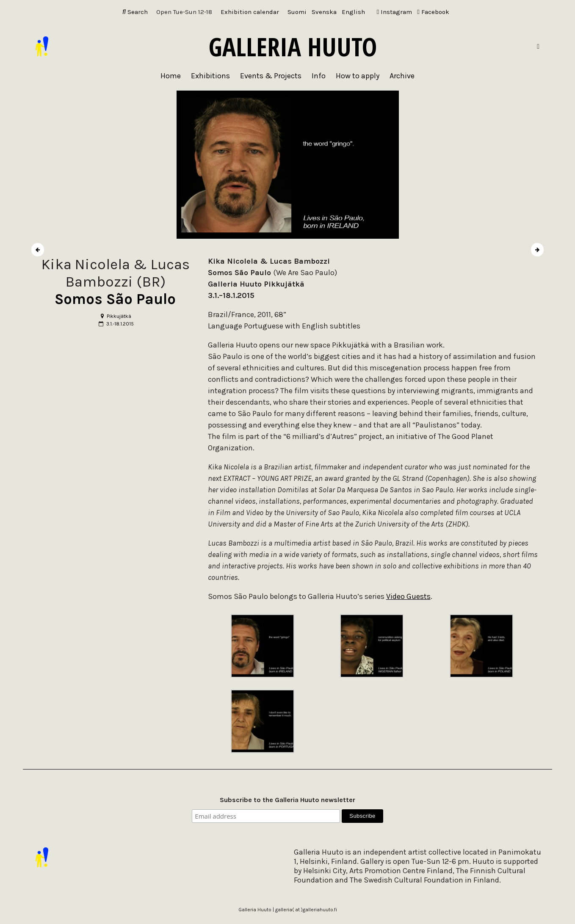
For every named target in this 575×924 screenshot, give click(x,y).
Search (135, 12)
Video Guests (408, 596)
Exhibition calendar (250, 12)
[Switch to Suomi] (297, 12)
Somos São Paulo (115, 299)
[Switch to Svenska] (324, 12)
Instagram (394, 12)
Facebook (433, 12)
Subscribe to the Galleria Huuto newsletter (287, 800)
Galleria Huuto (293, 47)
